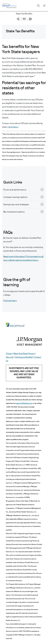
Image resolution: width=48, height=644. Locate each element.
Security (10, 357)
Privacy (9, 354)
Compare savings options (23, 197)
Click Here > (13, 127)
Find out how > (10, 301)
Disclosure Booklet (24, 357)
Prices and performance (23, 190)
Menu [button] (44, 6)
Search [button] (37, 5)
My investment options (23, 212)
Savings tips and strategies (23, 204)
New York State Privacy (24, 354)
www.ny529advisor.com (24, 403)
